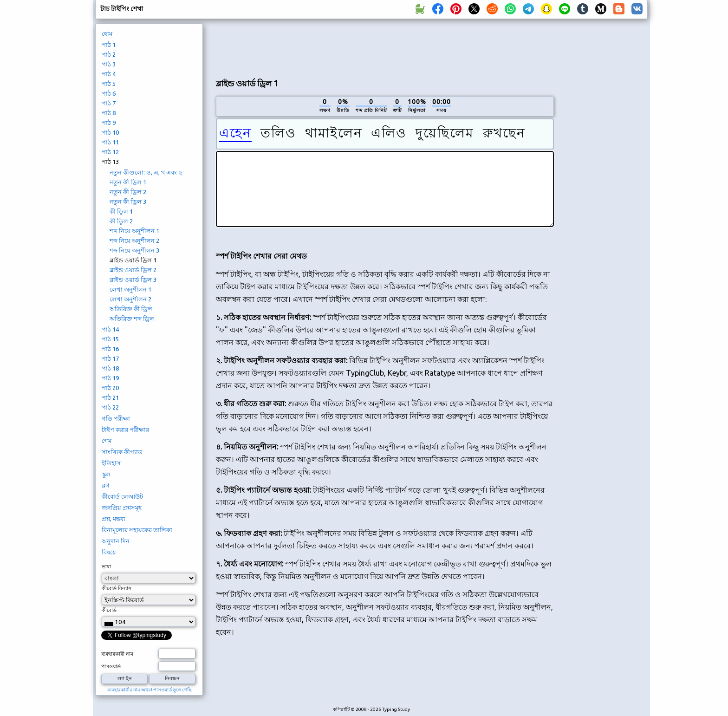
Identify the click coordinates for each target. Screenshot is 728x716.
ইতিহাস (111, 463)
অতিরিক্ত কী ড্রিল (131, 309)
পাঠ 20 (110, 388)
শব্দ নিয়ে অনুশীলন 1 (134, 231)
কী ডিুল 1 (121, 211)
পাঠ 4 (109, 74)
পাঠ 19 (110, 378)
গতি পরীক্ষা (116, 418)
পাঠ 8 (109, 113)
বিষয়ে (109, 552)
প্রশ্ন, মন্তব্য (114, 519)
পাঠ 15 (110, 339)
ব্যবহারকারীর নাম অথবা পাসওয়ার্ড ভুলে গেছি (149, 690)
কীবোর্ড (109, 610)
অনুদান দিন (116, 541)
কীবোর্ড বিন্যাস (117, 588)
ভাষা (106, 566)
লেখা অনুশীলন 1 (130, 289)
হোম (107, 33)
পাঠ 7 (109, 103)
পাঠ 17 (110, 358)
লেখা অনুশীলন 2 (130, 299)
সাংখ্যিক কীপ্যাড (122, 452)
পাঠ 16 (110, 349)
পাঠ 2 (109, 54)
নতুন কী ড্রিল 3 (128, 202)
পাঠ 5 (109, 84)
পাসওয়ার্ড (111, 666)
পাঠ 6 (109, 93)
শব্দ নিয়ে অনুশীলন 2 (134, 241)
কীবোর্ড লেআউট (122, 496)
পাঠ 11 (110, 142)
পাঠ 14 (110, 329)
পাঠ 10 (110, 132)
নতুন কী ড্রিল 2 (128, 192)
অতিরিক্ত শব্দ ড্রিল (132, 319)
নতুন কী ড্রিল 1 (128, 182)
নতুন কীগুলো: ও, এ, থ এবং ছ (146, 172)
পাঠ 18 (110, 368)
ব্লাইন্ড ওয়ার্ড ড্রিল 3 (133, 280)
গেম (107, 441)
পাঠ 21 (110, 397)
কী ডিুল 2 (121, 221)
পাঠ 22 (110, 407)
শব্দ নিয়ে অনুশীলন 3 (134, 250)
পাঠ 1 (109, 45)
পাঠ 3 (109, 64)
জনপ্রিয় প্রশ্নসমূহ (122, 508)
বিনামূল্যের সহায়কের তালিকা (137, 530)
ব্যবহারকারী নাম (117, 654)
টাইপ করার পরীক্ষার (125, 430)
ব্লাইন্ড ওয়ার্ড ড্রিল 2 (133, 270)
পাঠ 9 (109, 123)
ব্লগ (106, 485)
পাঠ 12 (110, 152)
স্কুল (106, 474)
